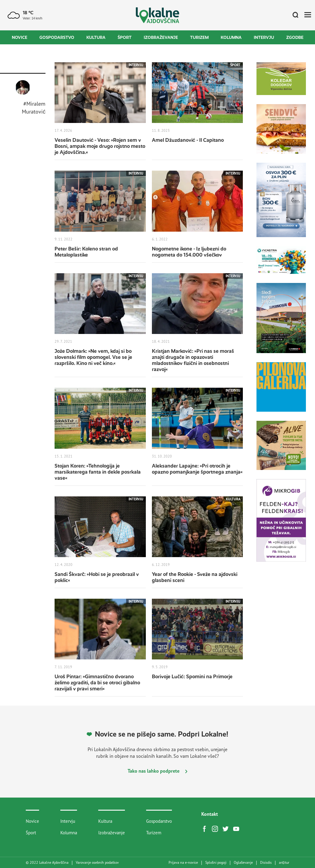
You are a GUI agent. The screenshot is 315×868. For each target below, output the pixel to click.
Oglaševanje (243, 863)
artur (284, 863)
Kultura (96, 37)
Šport (125, 37)
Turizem (199, 37)
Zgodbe (295, 37)
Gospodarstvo (57, 37)
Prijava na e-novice (183, 863)
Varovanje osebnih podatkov (97, 863)
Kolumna (231, 37)
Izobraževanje (161, 37)
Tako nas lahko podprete (157, 771)
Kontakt (210, 814)
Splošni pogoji (216, 863)
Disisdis (266, 863)
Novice (20, 37)
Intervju (264, 37)
